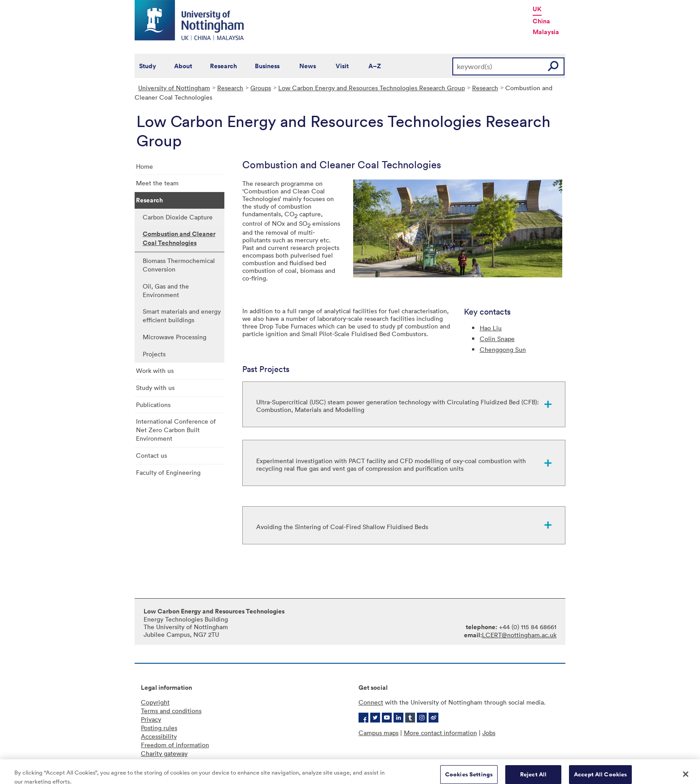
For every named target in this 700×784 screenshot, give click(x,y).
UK (537, 9)
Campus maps (378, 733)
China (541, 21)
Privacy (151, 719)
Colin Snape (497, 339)
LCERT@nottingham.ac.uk (519, 635)
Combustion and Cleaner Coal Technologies (179, 238)
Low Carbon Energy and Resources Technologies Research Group (372, 88)
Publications (153, 405)
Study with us (155, 388)
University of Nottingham (174, 88)
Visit (342, 66)
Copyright (155, 702)
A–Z (375, 66)
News (308, 66)
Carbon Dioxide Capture (178, 217)
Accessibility (159, 736)
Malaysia (546, 32)
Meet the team (157, 183)
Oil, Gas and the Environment (166, 290)
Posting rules (159, 728)
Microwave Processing (175, 337)
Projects (154, 354)
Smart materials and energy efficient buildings (182, 315)
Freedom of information (175, 745)
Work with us (155, 370)
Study (148, 66)
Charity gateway (164, 753)
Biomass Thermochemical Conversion (179, 265)
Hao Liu (491, 328)
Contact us (151, 455)
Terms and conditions (171, 711)
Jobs (489, 733)
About (183, 66)
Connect (371, 702)
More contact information (440, 733)
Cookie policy (161, 762)
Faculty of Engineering (168, 472)
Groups (261, 88)
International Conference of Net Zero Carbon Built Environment (176, 430)
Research (223, 66)
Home (144, 166)
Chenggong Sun (503, 349)
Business (267, 66)
